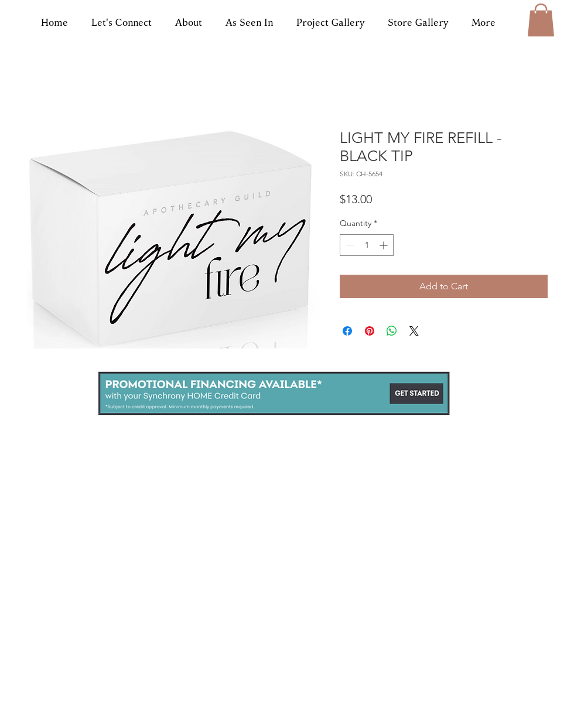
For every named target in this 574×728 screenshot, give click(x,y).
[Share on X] (414, 331)
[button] (541, 20)
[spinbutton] (367, 245)
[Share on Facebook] (347, 331)
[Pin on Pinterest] (370, 331)
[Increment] (385, 245)
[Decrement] (349, 245)
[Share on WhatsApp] (392, 331)
